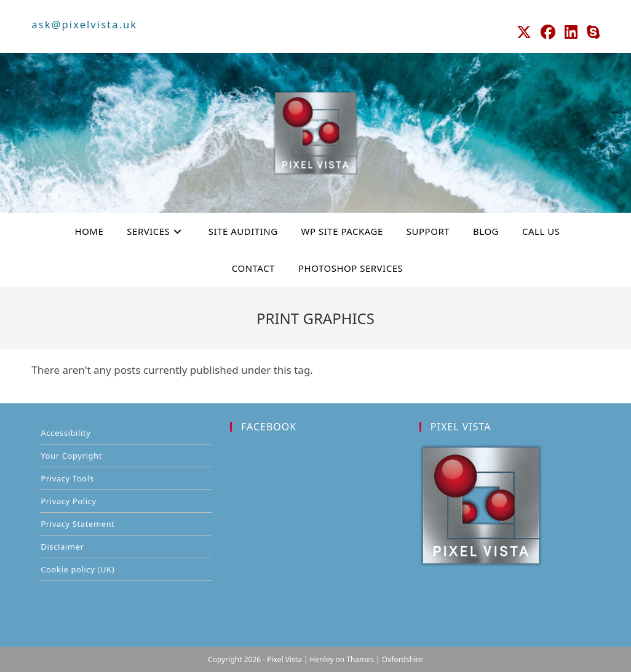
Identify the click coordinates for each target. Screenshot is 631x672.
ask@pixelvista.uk (82, 24)
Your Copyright (71, 455)
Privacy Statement (77, 523)
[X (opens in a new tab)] (534, 31)
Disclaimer (62, 546)
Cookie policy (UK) (77, 569)
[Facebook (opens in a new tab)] (555, 31)
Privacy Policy (68, 500)
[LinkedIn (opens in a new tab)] (575, 31)
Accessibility (65, 432)
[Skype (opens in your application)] (592, 31)
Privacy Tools (67, 478)
